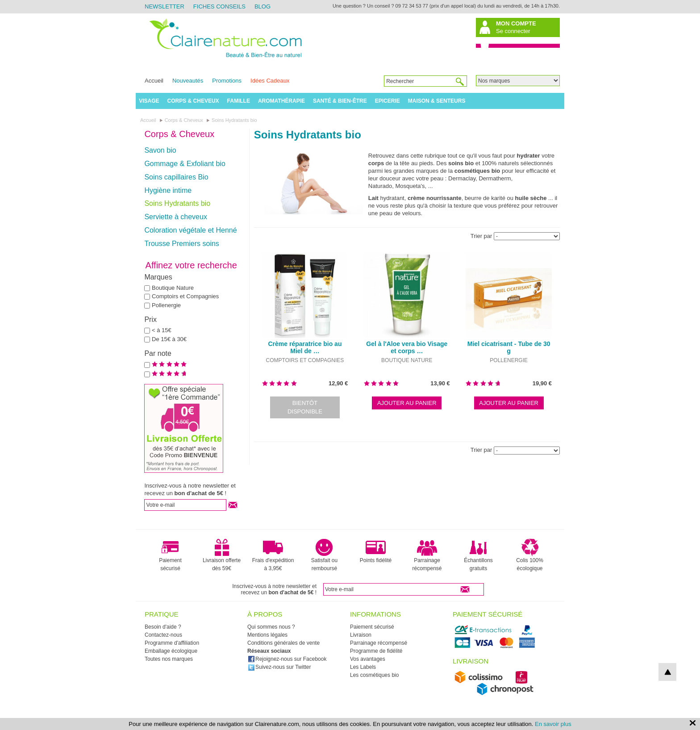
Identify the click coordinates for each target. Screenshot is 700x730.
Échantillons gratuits (478, 555)
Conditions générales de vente (283, 643)
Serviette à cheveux (176, 217)
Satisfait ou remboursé (324, 555)
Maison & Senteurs (437, 101)
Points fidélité (376, 551)
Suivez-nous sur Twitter (279, 667)
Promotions (227, 81)
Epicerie (387, 101)
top (667, 672)
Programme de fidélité (376, 651)
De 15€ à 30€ (169, 339)
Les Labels (363, 667)
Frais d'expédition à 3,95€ (273, 555)
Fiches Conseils (219, 6)
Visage (149, 101)
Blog (262, 6)
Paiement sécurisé (170, 555)
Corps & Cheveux (193, 101)
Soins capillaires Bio (176, 177)
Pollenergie (166, 305)
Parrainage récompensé (427, 555)
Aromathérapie (281, 101)
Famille (239, 101)
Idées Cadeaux (270, 81)
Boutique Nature (173, 288)
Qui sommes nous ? (271, 627)
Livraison (361, 635)
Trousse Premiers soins (181, 244)
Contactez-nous (163, 635)
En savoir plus (553, 724)
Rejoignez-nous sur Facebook (287, 659)
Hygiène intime (168, 190)
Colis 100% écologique (530, 555)
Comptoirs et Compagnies (185, 296)
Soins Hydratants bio (177, 203)
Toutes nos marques (169, 659)
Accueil (154, 81)
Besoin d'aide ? (163, 627)
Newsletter (165, 6)
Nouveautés (188, 81)
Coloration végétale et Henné (190, 230)
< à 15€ (162, 330)
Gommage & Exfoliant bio (185, 164)
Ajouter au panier (407, 403)
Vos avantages (368, 659)
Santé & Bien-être (340, 101)
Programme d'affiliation (172, 643)
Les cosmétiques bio (374, 675)
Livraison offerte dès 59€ (222, 555)
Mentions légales (267, 635)
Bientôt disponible (305, 407)
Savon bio (160, 150)
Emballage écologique (171, 651)
